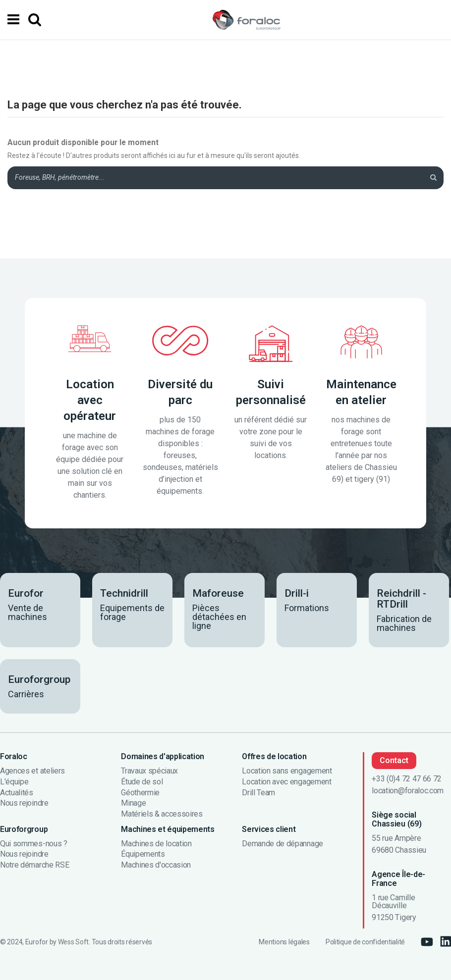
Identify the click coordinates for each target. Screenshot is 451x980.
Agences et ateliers (32, 771)
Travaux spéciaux (149, 771)
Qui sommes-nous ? (34, 844)
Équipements (143, 854)
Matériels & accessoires (162, 814)
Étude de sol (142, 782)
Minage (133, 803)
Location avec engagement (286, 782)
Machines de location (156, 844)
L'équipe (14, 782)
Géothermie (140, 793)
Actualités (17, 793)
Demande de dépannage (282, 844)
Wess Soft (73, 942)
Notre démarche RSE (34, 865)
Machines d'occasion (156, 865)
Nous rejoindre (24, 803)
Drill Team (258, 793)
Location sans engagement (287, 771)
